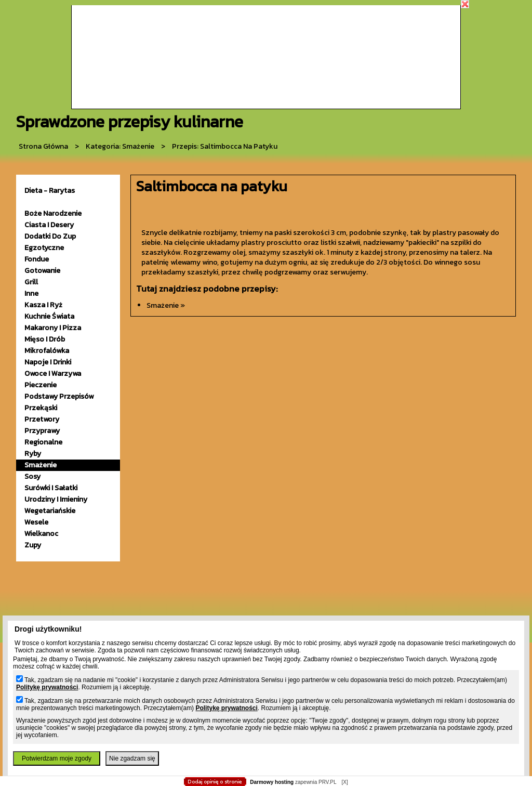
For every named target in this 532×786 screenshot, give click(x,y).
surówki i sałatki (51, 488)
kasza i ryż (43, 305)
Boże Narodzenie (53, 213)
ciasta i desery (49, 225)
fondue (37, 259)
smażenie (41, 465)
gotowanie (42, 271)
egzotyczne (44, 248)
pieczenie (41, 385)
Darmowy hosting (272, 782)
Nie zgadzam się (132, 758)
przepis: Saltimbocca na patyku (225, 146)
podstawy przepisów (59, 396)
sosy (32, 476)
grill (31, 282)
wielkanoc (41, 534)
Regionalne (43, 442)
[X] (344, 782)
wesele (36, 522)
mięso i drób (45, 339)
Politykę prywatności (47, 687)
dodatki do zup (50, 236)
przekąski (41, 408)
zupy (33, 545)
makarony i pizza (53, 328)
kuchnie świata (49, 316)
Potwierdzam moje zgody (57, 758)
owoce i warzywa (53, 374)
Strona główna (43, 146)
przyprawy (42, 431)
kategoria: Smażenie (120, 146)
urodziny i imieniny (56, 499)
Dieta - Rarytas (50, 191)
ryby (33, 454)
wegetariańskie (50, 511)
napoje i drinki (48, 362)
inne (31, 293)
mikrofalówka (47, 351)
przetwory (42, 419)
